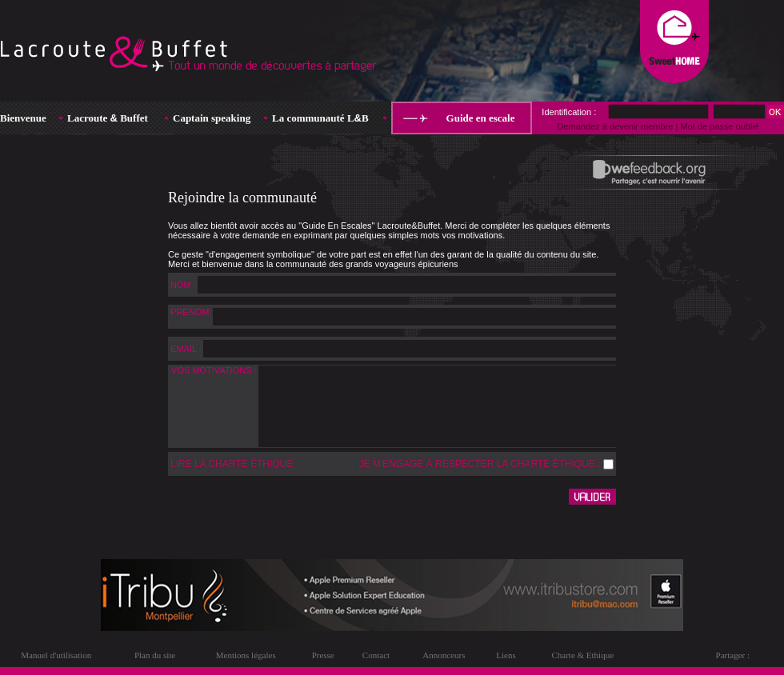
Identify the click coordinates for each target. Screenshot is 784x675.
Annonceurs (444, 655)
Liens (506, 655)
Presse (323, 655)
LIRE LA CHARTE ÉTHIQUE (232, 464)
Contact (376, 655)
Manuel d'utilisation (56, 655)
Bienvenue (23, 118)
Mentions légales (246, 655)
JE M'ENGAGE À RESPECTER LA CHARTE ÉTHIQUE (476, 464)
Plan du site (155, 655)
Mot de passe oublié (719, 126)
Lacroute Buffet (108, 118)
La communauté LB (320, 118)
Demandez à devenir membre (615, 126)
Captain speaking (212, 118)
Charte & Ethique (582, 655)
